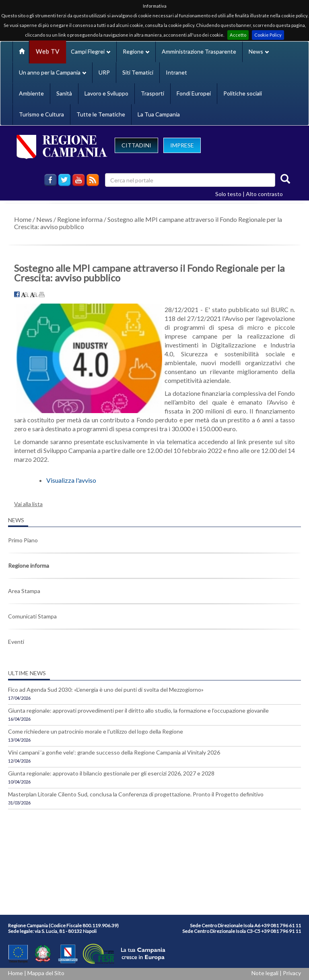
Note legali (265, 973)
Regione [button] (136, 51)
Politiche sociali (243, 93)
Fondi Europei (194, 93)
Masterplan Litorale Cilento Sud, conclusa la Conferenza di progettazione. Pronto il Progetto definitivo (136, 794)
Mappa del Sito (46, 973)
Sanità (64, 93)
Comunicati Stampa (32, 616)
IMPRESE (182, 145)
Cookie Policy (268, 35)
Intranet (176, 72)
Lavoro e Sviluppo (106, 93)
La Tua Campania (159, 114)
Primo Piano (23, 540)
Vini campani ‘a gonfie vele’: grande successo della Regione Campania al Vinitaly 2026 (114, 752)
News (44, 219)
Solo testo (228, 194)
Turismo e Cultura (41, 114)
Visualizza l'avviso (71, 480)
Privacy (292, 973)
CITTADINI (136, 145)
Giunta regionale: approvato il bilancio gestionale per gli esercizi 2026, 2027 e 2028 (111, 773)
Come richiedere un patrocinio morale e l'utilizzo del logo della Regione (96, 731)
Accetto (238, 35)
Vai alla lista (28, 504)
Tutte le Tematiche (101, 114)
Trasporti (152, 93)
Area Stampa (24, 591)
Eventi (16, 642)
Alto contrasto (264, 194)
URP (104, 72)
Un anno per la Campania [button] (53, 72)
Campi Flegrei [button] (91, 51)
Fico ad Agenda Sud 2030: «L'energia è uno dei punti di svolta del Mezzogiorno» (106, 690)
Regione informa (80, 219)
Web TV (47, 51)
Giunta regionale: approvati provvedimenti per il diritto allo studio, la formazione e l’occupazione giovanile (138, 710)
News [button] (259, 51)
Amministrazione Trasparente (199, 51)
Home (23, 219)
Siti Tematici (138, 72)
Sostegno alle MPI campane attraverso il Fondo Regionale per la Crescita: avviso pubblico (148, 223)
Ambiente (31, 93)
